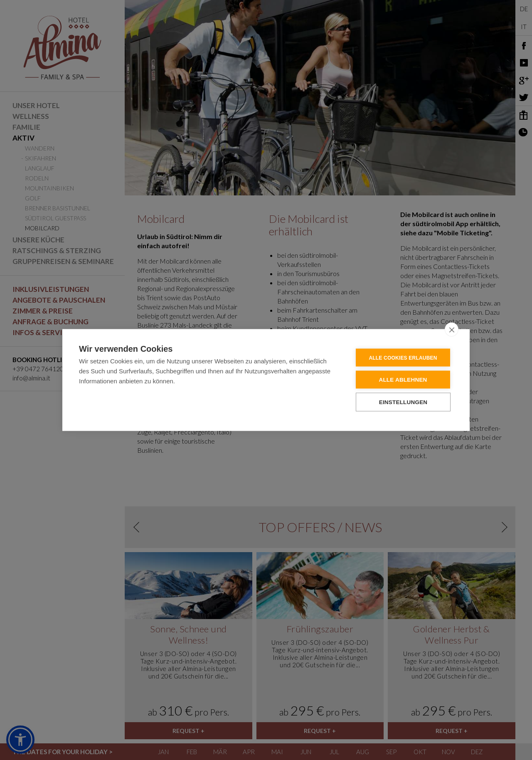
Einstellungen (403, 402)
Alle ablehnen (403, 379)
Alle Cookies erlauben (403, 358)
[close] (452, 329)
